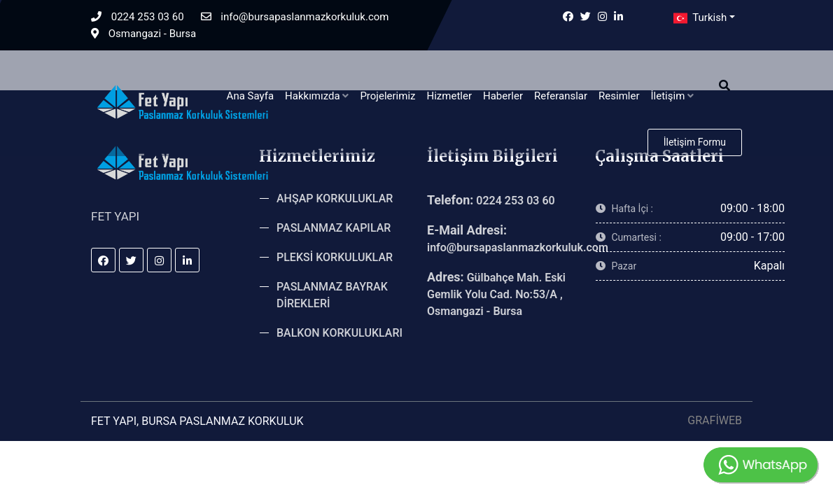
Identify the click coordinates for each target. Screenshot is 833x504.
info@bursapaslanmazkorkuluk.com (295, 17)
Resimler (619, 96)
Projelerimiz (387, 96)
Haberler (503, 96)
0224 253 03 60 (138, 17)
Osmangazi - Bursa (143, 34)
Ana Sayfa (250, 96)
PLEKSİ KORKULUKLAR (335, 257)
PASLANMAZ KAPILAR (334, 228)
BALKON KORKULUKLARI (339, 333)
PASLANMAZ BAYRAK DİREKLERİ (332, 295)
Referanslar (561, 96)
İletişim (673, 96)
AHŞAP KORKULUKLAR (335, 198)
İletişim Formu (695, 142)
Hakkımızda (317, 96)
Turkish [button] (699, 18)
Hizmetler (449, 96)
